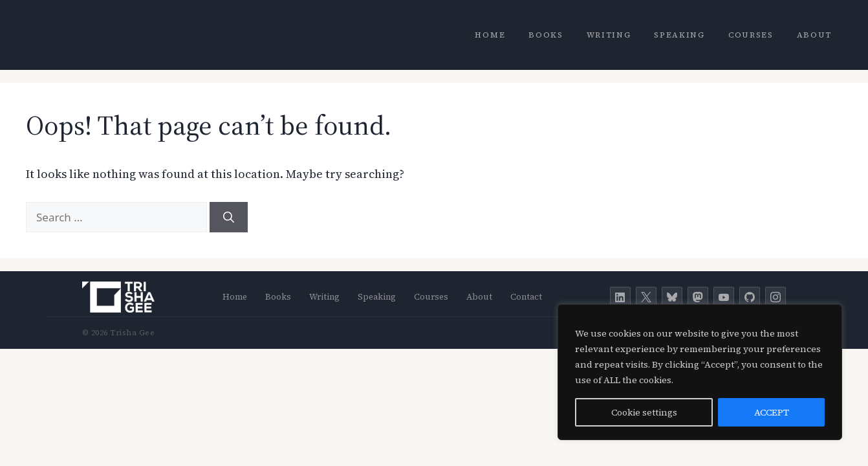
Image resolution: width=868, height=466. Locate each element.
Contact (526, 297)
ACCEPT (772, 412)
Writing (609, 35)
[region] (700, 372)
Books (546, 35)
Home (490, 35)
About (814, 35)
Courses (751, 35)
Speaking (679, 35)
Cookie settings (644, 412)
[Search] (229, 217)
